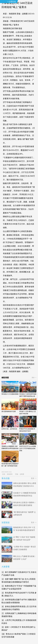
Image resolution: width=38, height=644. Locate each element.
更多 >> (34, 378)
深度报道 (6, 522)
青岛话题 (6, 478)
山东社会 (12, 2)
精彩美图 (5, 378)
